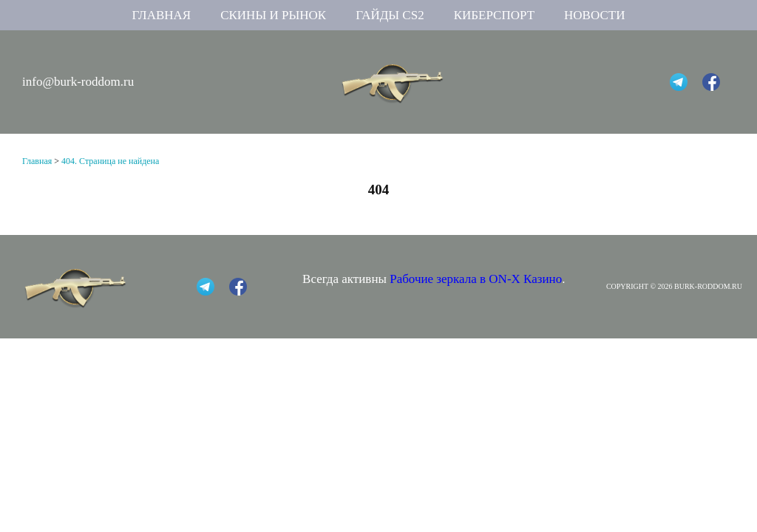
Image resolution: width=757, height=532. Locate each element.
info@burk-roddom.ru (78, 82)
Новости (594, 15)
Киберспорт (494, 15)
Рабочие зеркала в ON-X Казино (476, 279)
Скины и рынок (273, 15)
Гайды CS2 (390, 15)
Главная (162, 15)
